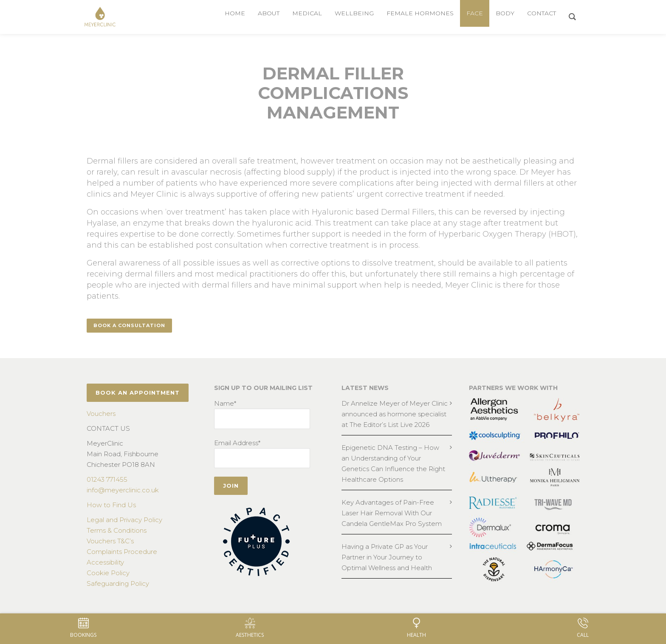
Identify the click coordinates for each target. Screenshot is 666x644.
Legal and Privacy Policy (124, 520)
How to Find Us (111, 505)
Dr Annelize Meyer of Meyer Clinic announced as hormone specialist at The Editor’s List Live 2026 (395, 414)
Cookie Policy (108, 573)
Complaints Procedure (122, 552)
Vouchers (101, 414)
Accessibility (105, 562)
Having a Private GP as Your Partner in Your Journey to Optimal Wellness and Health (387, 557)
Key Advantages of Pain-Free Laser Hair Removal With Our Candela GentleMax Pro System (392, 513)
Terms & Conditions (117, 530)
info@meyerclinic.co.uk (123, 490)
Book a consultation (129, 325)
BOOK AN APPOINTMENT (138, 393)
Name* (225, 403)
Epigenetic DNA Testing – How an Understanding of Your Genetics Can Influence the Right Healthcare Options (393, 463)
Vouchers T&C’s (110, 541)
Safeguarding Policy (118, 583)
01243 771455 (107, 479)
